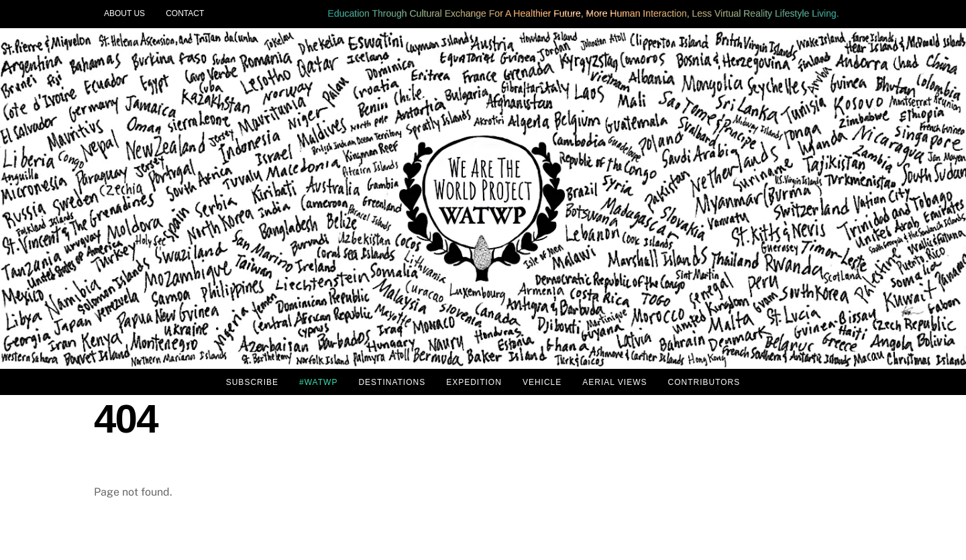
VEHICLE (542, 382)
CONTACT (185, 13)
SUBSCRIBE (252, 382)
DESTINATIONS (392, 382)
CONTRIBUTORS (704, 382)
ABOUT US (124, 13)
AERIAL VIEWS (614, 382)
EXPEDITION (474, 382)
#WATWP (318, 382)
